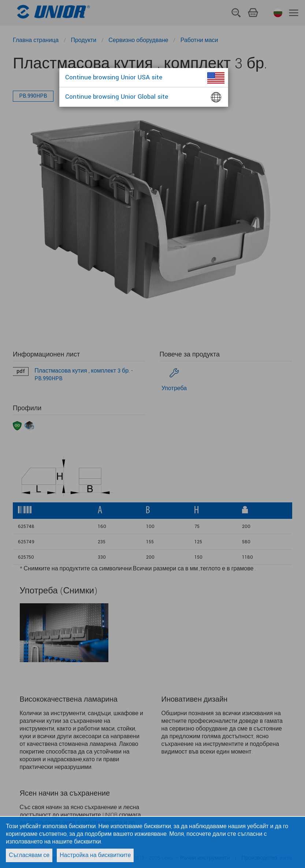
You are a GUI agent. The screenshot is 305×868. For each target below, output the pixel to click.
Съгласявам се (29, 855)
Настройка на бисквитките (95, 855)
